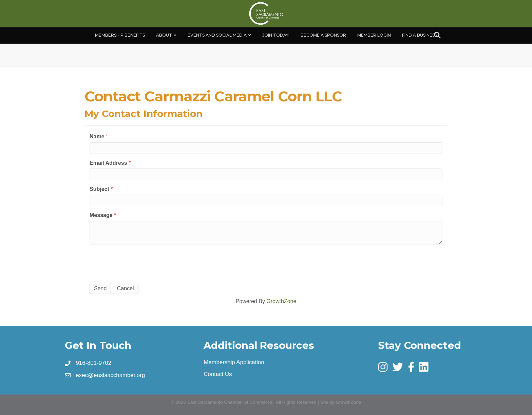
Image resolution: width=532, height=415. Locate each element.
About (164, 35)
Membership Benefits (120, 35)
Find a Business (420, 35)
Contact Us (218, 374)
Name (97, 136)
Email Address (108, 163)
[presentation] (141, 263)
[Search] (437, 35)
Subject (99, 189)
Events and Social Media (217, 35)
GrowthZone (281, 301)
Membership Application (234, 362)
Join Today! (276, 35)
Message (101, 215)
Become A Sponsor (323, 35)
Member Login (374, 35)
